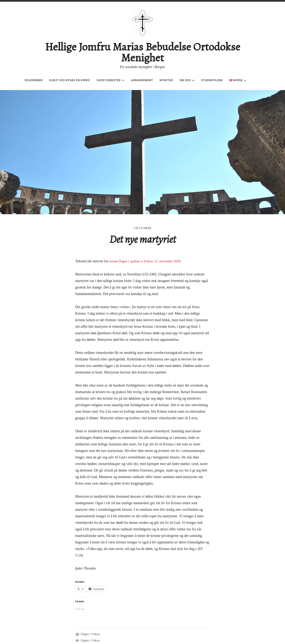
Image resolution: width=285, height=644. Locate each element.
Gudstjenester (111, 80)
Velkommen (33, 80)
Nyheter (166, 80)
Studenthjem (212, 80)
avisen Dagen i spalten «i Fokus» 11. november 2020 (148, 263)
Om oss (187, 80)
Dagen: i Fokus (90, 636)
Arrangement (142, 80)
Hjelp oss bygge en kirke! (70, 80)
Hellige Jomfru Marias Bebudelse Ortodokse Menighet (143, 52)
